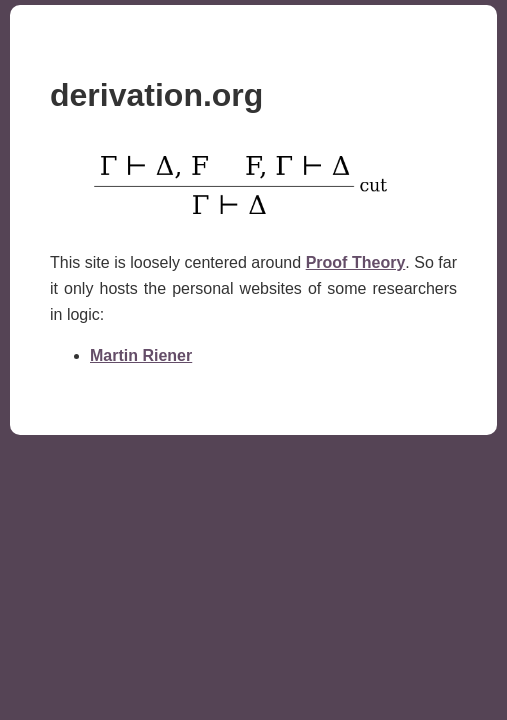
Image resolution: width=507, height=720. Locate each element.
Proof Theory (356, 262)
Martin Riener (141, 355)
